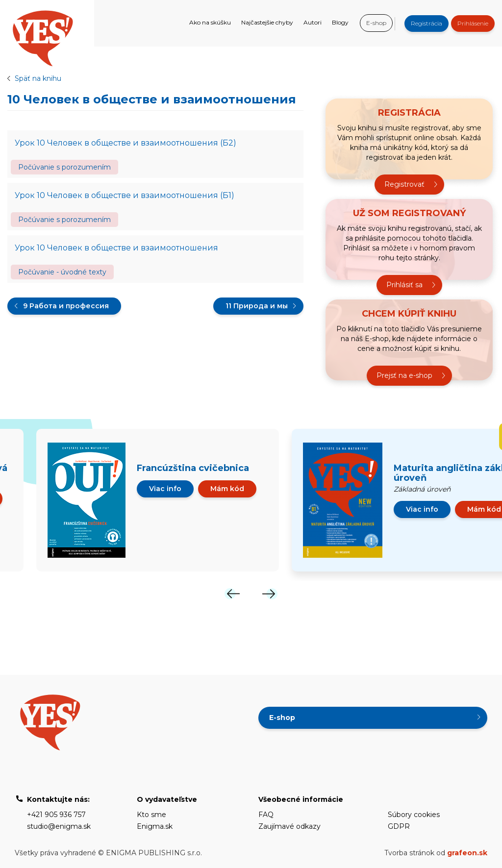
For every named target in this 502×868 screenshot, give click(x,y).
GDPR (399, 826)
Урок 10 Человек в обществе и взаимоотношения (116, 248)
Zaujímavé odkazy (289, 826)
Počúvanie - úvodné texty (62, 272)
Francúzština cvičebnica (193, 468)
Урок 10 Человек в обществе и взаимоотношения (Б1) (125, 195)
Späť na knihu (38, 78)
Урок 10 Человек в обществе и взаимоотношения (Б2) (125, 143)
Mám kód (227, 489)
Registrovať (404, 184)
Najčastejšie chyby (267, 22)
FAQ (266, 815)
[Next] (270, 594)
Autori (313, 22)
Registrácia (427, 23)
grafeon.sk (467, 853)
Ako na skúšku (210, 22)
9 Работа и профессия (66, 306)
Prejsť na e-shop (404, 375)
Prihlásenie (473, 23)
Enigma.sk (155, 826)
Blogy (340, 22)
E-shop (376, 23)
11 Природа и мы (257, 306)
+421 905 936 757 (56, 815)
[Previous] (232, 594)
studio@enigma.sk (59, 826)
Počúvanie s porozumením (64, 167)
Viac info (165, 489)
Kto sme (151, 815)
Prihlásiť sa (404, 285)
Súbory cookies (414, 815)
